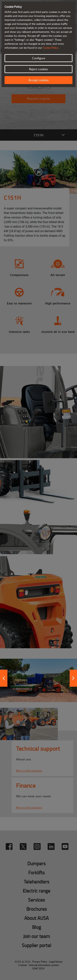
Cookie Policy (51, 48)
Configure (39, 58)
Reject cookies (38, 69)
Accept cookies (39, 80)
